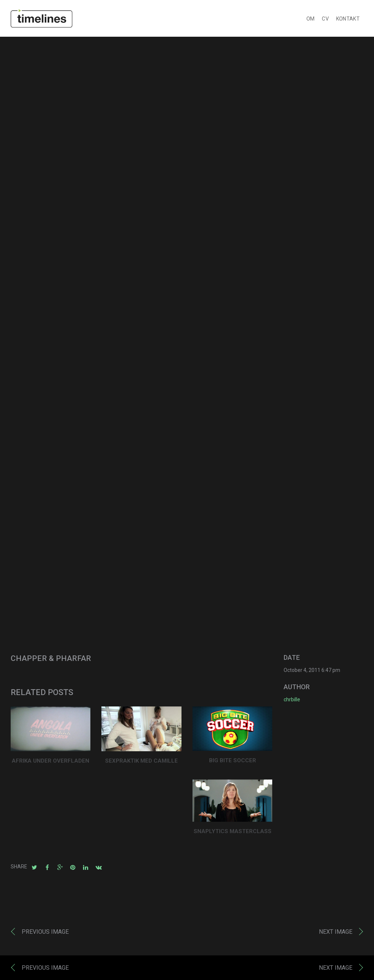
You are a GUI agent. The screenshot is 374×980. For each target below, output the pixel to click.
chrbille (292, 699)
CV (325, 19)
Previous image (45, 932)
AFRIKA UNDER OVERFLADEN (51, 761)
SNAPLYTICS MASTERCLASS (233, 831)
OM (311, 19)
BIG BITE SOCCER (233, 760)
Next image (336, 932)
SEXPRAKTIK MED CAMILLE (141, 761)
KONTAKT (348, 19)
